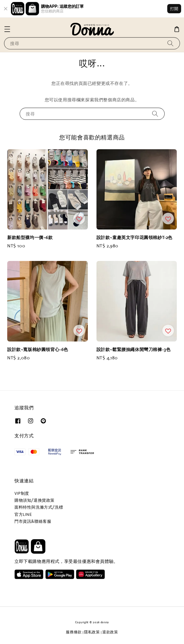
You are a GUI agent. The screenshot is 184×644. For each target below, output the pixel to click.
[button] (7, 29)
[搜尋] (170, 43)
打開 (174, 9)
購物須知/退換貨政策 (35, 500)
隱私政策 (92, 632)
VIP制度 (22, 493)
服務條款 (74, 632)
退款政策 (110, 632)
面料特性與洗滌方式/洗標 (39, 507)
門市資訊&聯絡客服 (33, 521)
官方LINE (23, 514)
